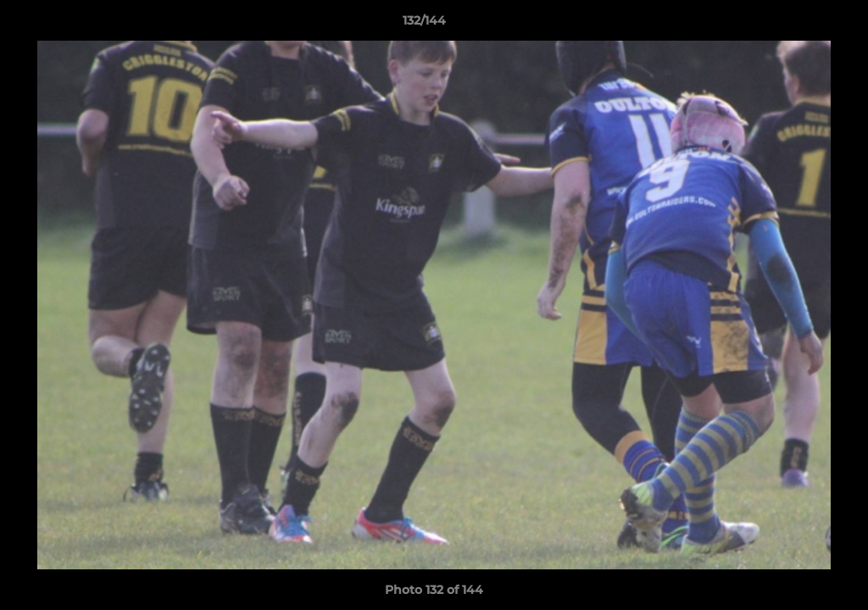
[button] (797, 25)
